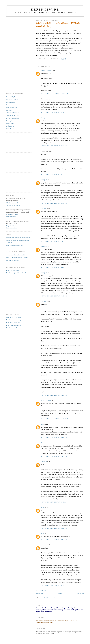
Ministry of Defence (12, 260)
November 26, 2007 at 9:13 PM (54, 296)
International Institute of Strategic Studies (19, 238)
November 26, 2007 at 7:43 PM (54, 241)
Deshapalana (10, 123)
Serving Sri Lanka (12, 121)
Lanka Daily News (12, 97)
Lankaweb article (12, 228)
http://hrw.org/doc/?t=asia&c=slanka (17, 273)
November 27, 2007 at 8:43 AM (54, 502)
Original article (11, 226)
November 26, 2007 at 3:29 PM (54, 112)
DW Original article (12, 214)
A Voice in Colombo (13, 118)
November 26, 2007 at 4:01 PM (54, 146)
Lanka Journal (11, 105)
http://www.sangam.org (13, 320)
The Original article (12, 203)
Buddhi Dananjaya (47, 70)
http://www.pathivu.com (14, 325)
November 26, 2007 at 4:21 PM (54, 174)
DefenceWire (45, 10)
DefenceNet (10, 126)
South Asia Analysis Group (15, 245)
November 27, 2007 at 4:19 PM (54, 585)
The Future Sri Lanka (13, 115)
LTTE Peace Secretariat (14, 317)
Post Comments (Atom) (51, 598)
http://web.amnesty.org (13, 270)
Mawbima (9, 110)
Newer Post (39, 594)
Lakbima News (11, 217)
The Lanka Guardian (13, 113)
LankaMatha (10, 129)
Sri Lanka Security (12, 100)
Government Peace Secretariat (16, 255)
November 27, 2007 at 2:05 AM (54, 456)
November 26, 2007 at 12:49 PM (54, 94)
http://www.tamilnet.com (14, 328)
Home (60, 594)
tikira (42, 424)
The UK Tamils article (13, 205)
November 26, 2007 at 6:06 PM (54, 203)
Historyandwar (11, 102)
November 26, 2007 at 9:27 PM (54, 395)
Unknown (44, 208)
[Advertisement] (16, 53)
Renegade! (44, 118)
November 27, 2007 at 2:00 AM (54, 437)
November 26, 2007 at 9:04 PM (54, 267)
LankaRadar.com (11, 107)
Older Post (80, 594)
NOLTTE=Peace (46, 400)
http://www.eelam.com (13, 322)
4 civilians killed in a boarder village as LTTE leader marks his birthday (58, 25)
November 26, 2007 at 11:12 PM (54, 419)
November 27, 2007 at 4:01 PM (54, 540)
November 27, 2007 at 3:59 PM (54, 528)
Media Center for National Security (17, 258)
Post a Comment (41, 590)
